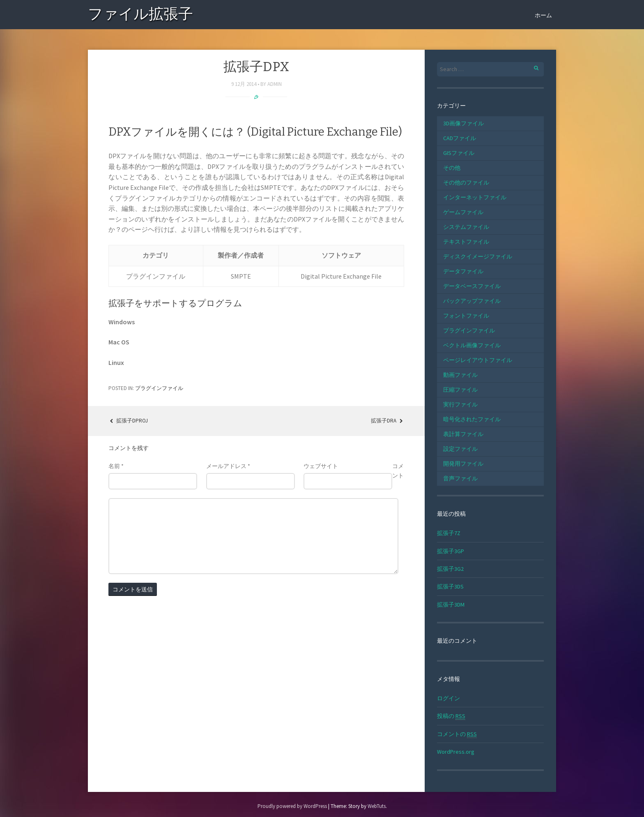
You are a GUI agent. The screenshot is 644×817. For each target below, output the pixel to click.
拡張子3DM (451, 605)
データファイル (463, 271)
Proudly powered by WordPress (292, 806)
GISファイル (459, 153)
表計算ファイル (463, 434)
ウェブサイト (321, 466)
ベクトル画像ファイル (472, 345)
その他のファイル (466, 182)
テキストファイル (466, 242)
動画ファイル (460, 375)
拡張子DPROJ (128, 421)
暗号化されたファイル (472, 419)
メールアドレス (228, 466)
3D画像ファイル (463, 123)
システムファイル (466, 227)
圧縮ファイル (460, 390)
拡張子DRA (388, 421)
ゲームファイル (463, 212)
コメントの (457, 734)
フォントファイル (466, 316)
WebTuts (377, 806)
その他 (452, 168)
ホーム (543, 15)
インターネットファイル (475, 197)
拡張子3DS (450, 586)
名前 (116, 466)
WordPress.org (456, 752)
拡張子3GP (451, 551)
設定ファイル (460, 449)
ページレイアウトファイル (478, 360)
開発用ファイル (463, 464)
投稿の (451, 716)
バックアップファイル (472, 301)
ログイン (448, 698)
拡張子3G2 (450, 569)
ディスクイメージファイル (478, 256)
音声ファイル (460, 478)
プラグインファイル (159, 388)
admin (275, 84)
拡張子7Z (449, 533)
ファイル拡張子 (140, 15)
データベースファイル (472, 286)
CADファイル (460, 138)
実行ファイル (460, 404)
